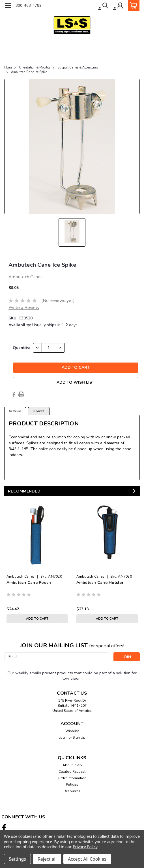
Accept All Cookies (87, 859)
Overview (15, 411)
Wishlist (72, 731)
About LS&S (72, 765)
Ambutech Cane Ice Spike (29, 72)
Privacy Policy (85, 847)
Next (134, 491)
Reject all (47, 859)
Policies (72, 785)
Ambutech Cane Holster (100, 583)
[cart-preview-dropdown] (133, 5)
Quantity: (21, 348)
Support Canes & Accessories (78, 68)
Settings (17, 859)
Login (63, 737)
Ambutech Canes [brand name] (21, 577)
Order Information (72, 778)
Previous (129, 491)
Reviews (39, 411)
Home (8, 68)
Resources (72, 791)
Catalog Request (72, 772)
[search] (103, 6)
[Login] (118, 6)
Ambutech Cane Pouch (29, 583)
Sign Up (79, 737)
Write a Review (24, 308)
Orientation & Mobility (35, 68)
